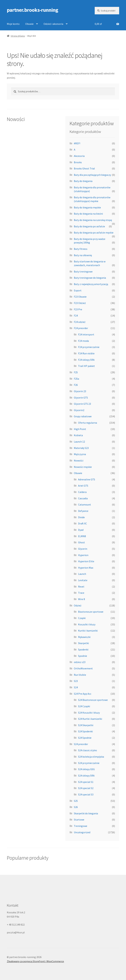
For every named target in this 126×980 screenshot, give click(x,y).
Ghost (82, 542)
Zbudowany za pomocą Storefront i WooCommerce (35, 961)
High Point (80, 429)
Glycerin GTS (81, 398)
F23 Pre (78, 309)
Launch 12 (79, 442)
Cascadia (83, 498)
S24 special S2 (86, 788)
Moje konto (13, 24)
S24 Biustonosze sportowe (93, 700)
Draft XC (82, 523)
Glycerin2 (79, 410)
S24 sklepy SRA (86, 776)
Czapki (82, 618)
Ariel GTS (83, 486)
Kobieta (78, 435)
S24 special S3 (86, 794)
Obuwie (29, 24)
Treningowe (81, 826)
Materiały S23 (81, 448)
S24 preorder (81, 744)
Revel (81, 587)
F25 (76, 372)
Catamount (85, 505)
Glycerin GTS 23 (82, 404)
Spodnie (83, 656)
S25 (76, 801)
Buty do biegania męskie (87, 207)
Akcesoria (79, 156)
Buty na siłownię (83, 255)
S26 (76, 807)
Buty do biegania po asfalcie (89, 226)
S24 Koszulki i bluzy (89, 713)
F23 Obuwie (80, 297)
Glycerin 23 (80, 391)
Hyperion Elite (86, 561)
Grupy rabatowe (83, 416)
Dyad (81, 530)
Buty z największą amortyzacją (91, 284)
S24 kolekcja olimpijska (91, 757)
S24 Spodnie (85, 738)
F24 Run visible (86, 353)
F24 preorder (81, 328)
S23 (76, 681)
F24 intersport (86, 334)
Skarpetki (83, 643)
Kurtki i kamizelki (88, 631)
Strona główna (18, 36)
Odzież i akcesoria (53, 24)
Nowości (79, 460)
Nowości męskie (83, 467)
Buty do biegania (83, 181)
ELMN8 (82, 536)
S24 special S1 (86, 782)
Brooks (78, 162)
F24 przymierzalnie (89, 347)
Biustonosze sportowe (91, 612)
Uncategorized (82, 832)
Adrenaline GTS (87, 479)
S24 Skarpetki (86, 725)
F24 (76, 316)
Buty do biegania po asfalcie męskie (94, 233)
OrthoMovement (83, 668)
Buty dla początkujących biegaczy (92, 175)
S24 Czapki (84, 706)
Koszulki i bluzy (87, 624)
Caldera (82, 492)
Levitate (83, 580)
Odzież (78, 605)
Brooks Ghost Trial (84, 168)
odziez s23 (80, 662)
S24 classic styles (88, 750)
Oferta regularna (88, 423)
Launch (82, 574)
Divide (81, 517)
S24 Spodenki (85, 731)
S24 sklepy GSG (86, 769)
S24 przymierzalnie (89, 763)
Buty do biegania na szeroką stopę (93, 220)
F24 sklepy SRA (86, 360)
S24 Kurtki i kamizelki (90, 719)
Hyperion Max (86, 568)
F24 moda (83, 341)
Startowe (79, 820)
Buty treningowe (83, 271)
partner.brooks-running (32, 10)
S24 (76, 687)
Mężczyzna (80, 454)
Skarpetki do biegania (86, 813)
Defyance (83, 511)
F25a (76, 379)
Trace (81, 593)
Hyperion (83, 555)
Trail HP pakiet (86, 366)
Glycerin (83, 549)
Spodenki (83, 649)
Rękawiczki (84, 637)
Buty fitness (81, 249)
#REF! (77, 143)
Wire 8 (82, 599)
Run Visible (80, 675)
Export (78, 290)
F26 (76, 385)
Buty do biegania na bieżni (88, 214)
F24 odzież (80, 322)
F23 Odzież (80, 303)
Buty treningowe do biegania (90, 278)
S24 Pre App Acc (83, 694)
